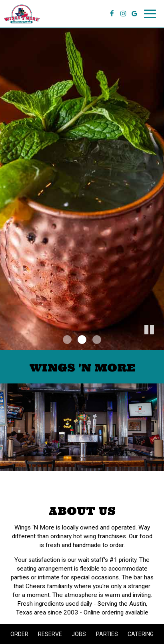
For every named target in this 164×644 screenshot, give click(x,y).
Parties (107, 634)
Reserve (50, 634)
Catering (141, 634)
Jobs (79, 634)
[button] (158, 344)
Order (19, 634)
